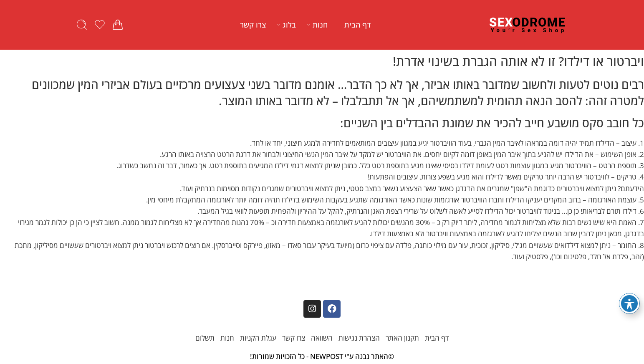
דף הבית (357, 25)
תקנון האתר (402, 338)
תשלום (205, 338)
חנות (320, 25)
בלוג (289, 25)
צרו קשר (253, 25)
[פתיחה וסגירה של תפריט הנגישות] (629, 303)
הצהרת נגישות (359, 338)
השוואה (322, 338)
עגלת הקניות (258, 338)
